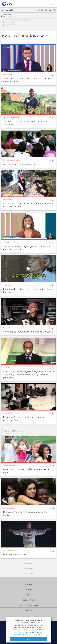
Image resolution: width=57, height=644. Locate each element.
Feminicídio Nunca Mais (15, 555)
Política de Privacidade (22, 635)
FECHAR (29, 639)
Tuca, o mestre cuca (9, 26)
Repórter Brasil (8, 75)
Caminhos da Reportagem (12, 118)
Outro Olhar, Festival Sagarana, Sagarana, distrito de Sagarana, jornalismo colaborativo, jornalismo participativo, (28, 374)
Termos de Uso (37, 635)
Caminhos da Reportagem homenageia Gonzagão (28, 332)
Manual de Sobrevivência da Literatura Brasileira (16, 20)
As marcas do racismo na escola (19, 164)
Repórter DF (7, 200)
